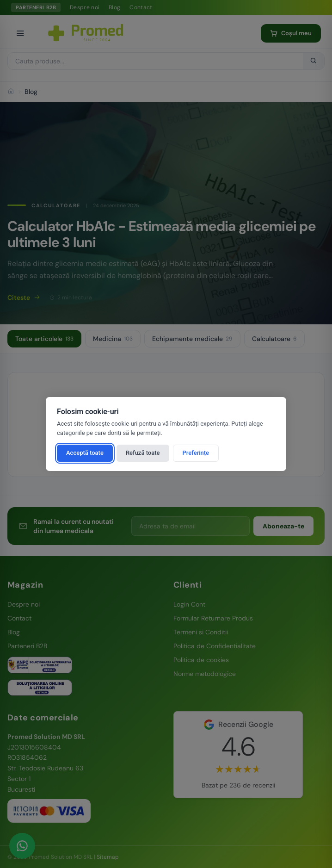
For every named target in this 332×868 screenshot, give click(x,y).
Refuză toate (143, 453)
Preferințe (196, 453)
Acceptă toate (85, 453)
